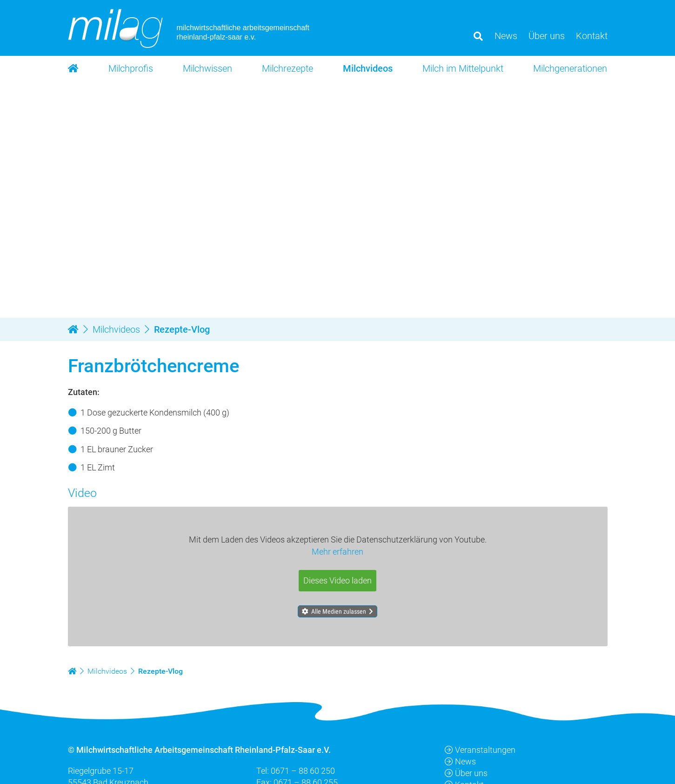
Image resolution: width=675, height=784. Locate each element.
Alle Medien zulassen (339, 611)
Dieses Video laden (337, 581)
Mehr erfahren (337, 552)
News (460, 761)
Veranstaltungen (480, 750)
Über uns (466, 773)
